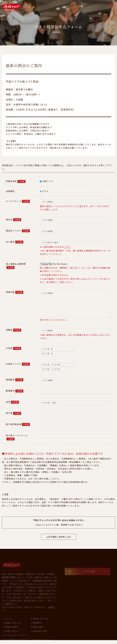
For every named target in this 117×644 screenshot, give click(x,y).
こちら (67, 247)
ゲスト (44, 191)
